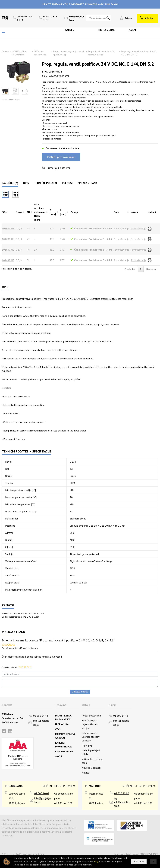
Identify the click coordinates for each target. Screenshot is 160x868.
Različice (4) (10, 183)
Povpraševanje (138, 228)
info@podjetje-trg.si (42, 722)
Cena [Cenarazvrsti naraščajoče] (116, 212)
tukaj (96, 861)
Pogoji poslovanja (91, 716)
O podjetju (87, 745)
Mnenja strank (87, 183)
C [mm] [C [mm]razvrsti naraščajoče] (63, 212)
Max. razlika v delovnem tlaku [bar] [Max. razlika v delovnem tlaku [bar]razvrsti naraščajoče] (40, 212)
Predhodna (130, 269)
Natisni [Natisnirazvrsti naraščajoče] (152, 212)
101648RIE (8, 260)
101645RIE (8, 228)
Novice (85, 773)
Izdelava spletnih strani (126, 854)
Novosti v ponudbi (91, 768)
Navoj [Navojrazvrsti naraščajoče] (19, 212)
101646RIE (8, 239)
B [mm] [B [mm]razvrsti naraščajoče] (53, 212)
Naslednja (151, 269)
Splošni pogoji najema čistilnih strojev (90, 724)
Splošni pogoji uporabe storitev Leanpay (91, 737)
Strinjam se (139, 861)
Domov (5, 51)
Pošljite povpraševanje (61, 157)
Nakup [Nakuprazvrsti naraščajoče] (134, 212)
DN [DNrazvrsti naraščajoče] (28, 212)
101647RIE (8, 250)
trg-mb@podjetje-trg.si (122, 802)
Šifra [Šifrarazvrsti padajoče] (5, 212)
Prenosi (67, 183)
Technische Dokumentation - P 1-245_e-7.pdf (23, 613)
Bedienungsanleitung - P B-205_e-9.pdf (20, 617)
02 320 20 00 (122, 793)
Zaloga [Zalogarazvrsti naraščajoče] (74, 212)
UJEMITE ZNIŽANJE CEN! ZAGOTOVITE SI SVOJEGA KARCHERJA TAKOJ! (80, 4)
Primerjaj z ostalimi (58, 168)
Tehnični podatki (45, 183)
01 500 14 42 (41, 716)
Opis (26, 183)
